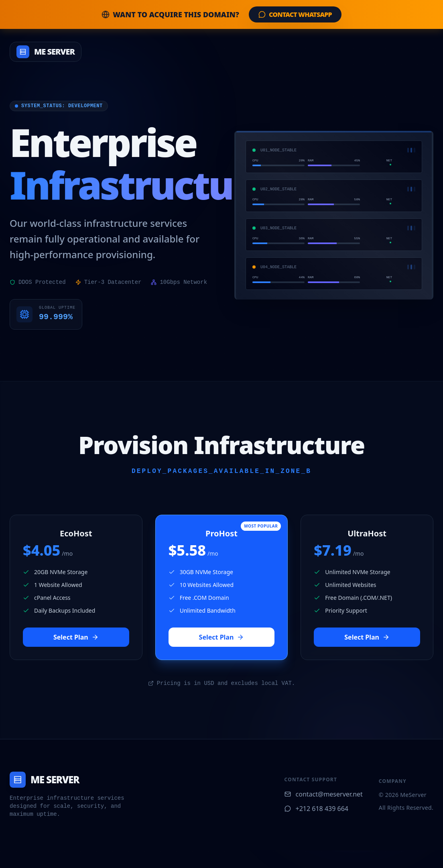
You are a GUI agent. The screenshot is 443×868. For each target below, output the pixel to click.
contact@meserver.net (324, 794)
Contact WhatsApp (295, 14)
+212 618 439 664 (316, 809)
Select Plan (76, 637)
